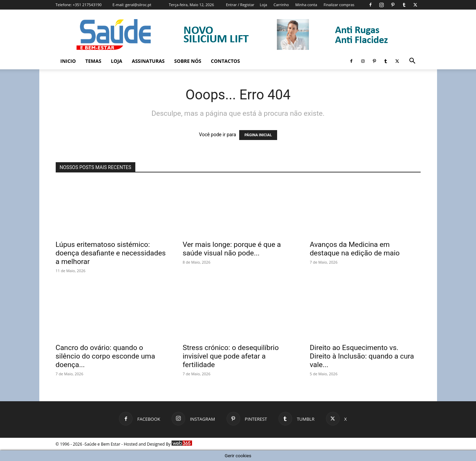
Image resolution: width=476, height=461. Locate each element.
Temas (93, 61)
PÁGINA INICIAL (258, 135)
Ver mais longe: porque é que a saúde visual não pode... (232, 249)
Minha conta (306, 5)
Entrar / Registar (240, 5)
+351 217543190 (87, 5)
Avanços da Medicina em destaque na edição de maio (355, 249)
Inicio (68, 61)
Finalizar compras (339, 5)
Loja (263, 5)
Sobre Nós (188, 61)
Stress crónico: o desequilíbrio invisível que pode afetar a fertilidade (231, 356)
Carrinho (281, 5)
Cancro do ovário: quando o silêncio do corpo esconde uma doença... (105, 356)
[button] (412, 62)
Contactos (225, 61)
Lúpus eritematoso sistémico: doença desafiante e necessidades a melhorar (111, 253)
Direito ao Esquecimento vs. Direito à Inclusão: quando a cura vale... (362, 356)
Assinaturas (148, 61)
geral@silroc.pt (138, 5)
